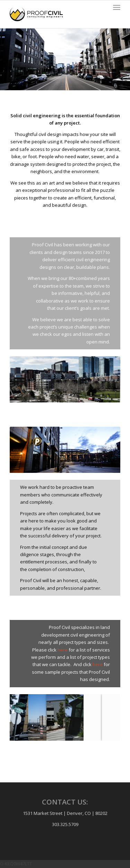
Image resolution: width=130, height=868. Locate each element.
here (63, 650)
